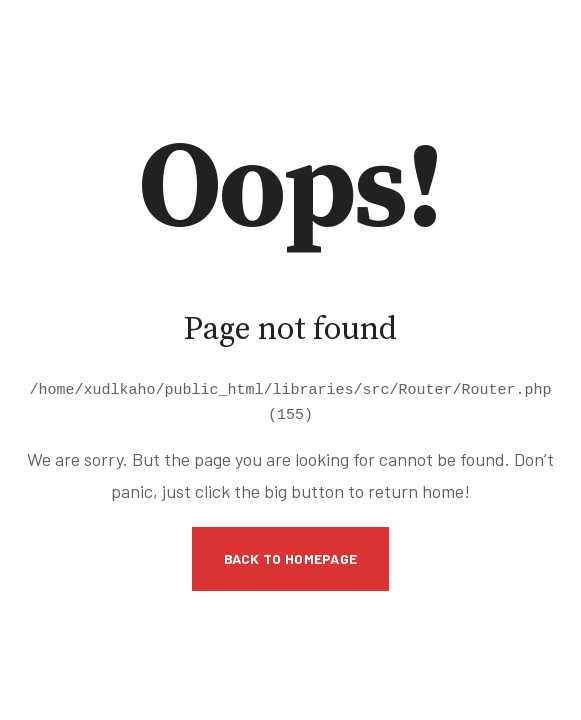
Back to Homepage (291, 555)
